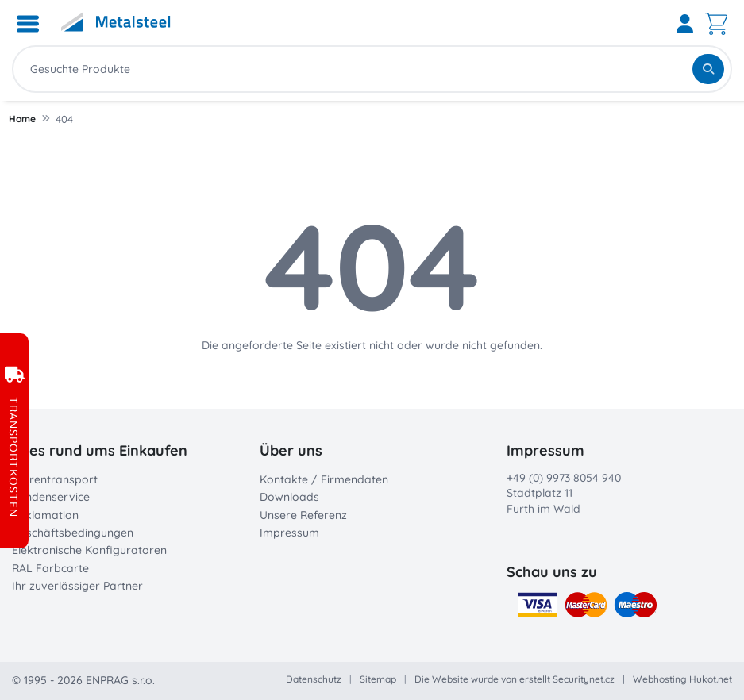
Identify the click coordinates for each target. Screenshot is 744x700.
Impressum (289, 533)
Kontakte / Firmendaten (324, 479)
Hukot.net (711, 679)
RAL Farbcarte (50, 568)
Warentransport (55, 479)
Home (22, 119)
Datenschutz (314, 679)
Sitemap (378, 679)
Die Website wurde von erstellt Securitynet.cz (515, 679)
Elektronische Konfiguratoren (89, 550)
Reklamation (45, 515)
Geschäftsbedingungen (73, 533)
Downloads (289, 497)
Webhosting (660, 679)
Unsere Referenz (303, 515)
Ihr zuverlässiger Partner (77, 586)
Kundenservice (51, 497)
